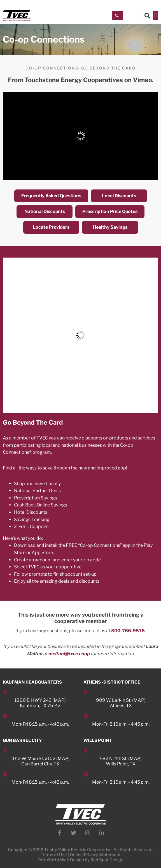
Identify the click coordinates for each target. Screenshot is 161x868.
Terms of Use (54, 855)
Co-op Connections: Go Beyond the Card (81, 68)
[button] (156, 16)
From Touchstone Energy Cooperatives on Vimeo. (81, 80)
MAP (59, 700)
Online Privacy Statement (95, 855)
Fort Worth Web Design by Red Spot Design (81, 860)
